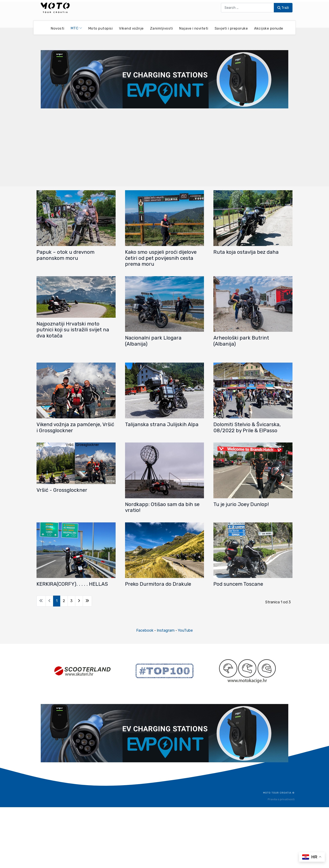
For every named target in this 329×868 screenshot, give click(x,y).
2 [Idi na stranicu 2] (64, 601)
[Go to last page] (87, 601)
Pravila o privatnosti (281, 799)
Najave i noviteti (194, 28)
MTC (76, 28)
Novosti (58, 28)
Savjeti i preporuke (231, 28)
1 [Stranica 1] (57, 601)
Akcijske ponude (269, 28)
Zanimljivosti (162, 28)
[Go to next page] (79, 601)
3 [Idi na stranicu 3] (71, 601)
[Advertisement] (164, 147)
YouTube (185, 630)
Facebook (145, 630)
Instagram (166, 630)
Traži (283, 8)
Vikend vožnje (131, 28)
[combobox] (247, 8)
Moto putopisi (101, 28)
